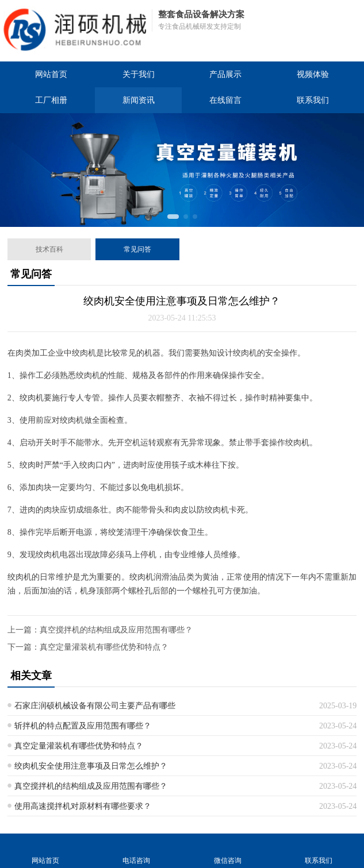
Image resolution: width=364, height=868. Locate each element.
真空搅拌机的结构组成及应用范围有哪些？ (116, 630)
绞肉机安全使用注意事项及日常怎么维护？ (91, 766)
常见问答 (137, 249)
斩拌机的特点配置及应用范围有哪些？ (83, 726)
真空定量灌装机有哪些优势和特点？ (104, 647)
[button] (173, 217)
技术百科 (49, 249)
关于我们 (139, 74)
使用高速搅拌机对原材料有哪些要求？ (83, 806)
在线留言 (225, 100)
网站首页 (51, 74)
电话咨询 (136, 850)
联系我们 (313, 100)
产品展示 (225, 74)
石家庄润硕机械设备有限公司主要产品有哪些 (95, 706)
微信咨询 (228, 850)
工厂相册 (51, 100)
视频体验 (313, 74)
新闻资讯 (139, 100)
